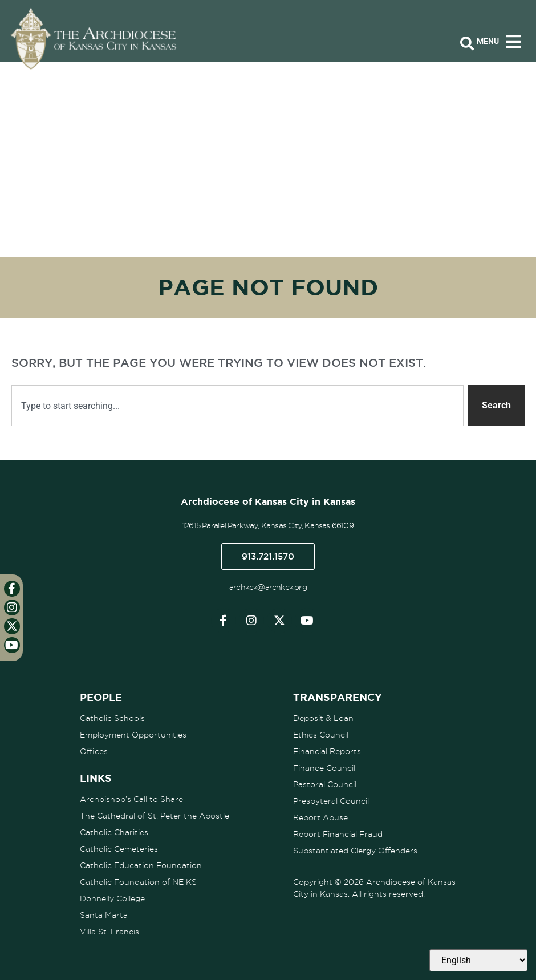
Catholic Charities (114, 832)
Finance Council (324, 768)
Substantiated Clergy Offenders (355, 851)
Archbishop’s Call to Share (131, 799)
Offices (94, 751)
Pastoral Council (325, 784)
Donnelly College (112, 898)
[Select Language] (478, 960)
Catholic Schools (112, 718)
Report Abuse (320, 817)
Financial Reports (327, 751)
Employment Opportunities (133, 735)
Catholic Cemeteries (119, 849)
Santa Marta (104, 915)
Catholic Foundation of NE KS (138, 882)
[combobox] (237, 406)
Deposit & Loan (323, 718)
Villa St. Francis (109, 932)
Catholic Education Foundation (141, 865)
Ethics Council (321, 735)
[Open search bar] (467, 44)
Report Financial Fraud (338, 834)
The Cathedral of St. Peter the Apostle (155, 816)
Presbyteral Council (331, 801)
